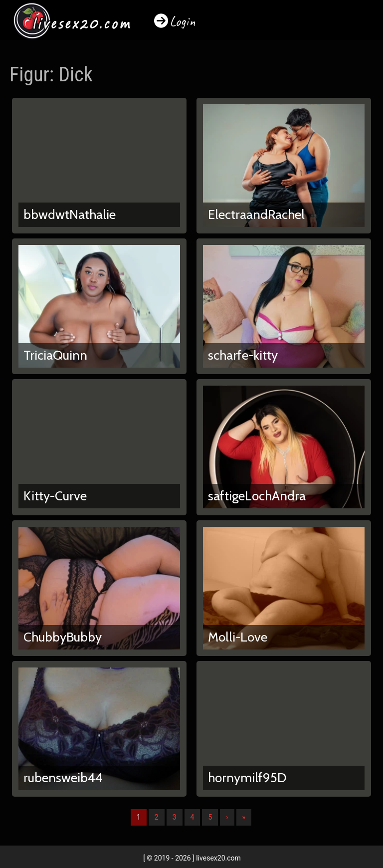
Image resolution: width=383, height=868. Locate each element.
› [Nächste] (227, 817)
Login (183, 21)
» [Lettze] (244, 817)
